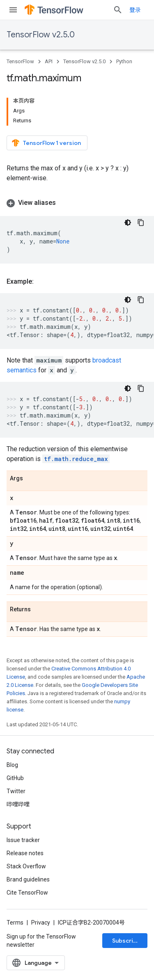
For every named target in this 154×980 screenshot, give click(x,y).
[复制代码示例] (141, 223)
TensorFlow (20, 61)
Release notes (25, 853)
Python (124, 61)
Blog (12, 765)
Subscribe (126, 941)
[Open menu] (13, 10)
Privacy (41, 923)
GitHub (15, 778)
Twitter (16, 791)
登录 (135, 10)
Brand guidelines (28, 879)
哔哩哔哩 (18, 804)
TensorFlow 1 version (46, 143)
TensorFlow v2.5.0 (41, 35)
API (49, 61)
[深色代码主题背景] (128, 223)
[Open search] (118, 10)
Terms (15, 923)
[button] (77, 203)
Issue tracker (23, 840)
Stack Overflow (26, 866)
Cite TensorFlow (27, 893)
